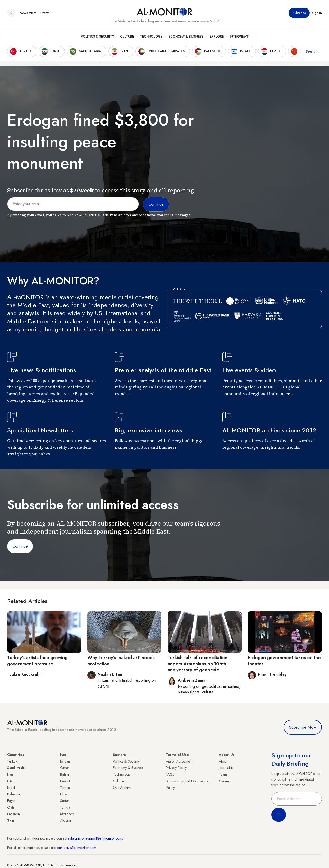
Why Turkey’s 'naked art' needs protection (121, 661)
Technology (151, 39)
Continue (20, 546)
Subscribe (299, 15)
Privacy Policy (176, 768)
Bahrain (66, 774)
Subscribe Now (303, 727)
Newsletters (28, 15)
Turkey (12, 761)
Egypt (11, 801)
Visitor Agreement (179, 761)
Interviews (239, 39)
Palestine (14, 794)
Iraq (63, 755)
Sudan (65, 801)
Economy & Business (186, 39)
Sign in (317, 15)
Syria (11, 820)
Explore (217, 39)
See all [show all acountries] (312, 54)
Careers (225, 781)
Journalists (226, 768)
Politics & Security (97, 39)
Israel (11, 788)
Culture (127, 39)
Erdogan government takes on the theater (284, 661)
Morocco (67, 814)
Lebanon (13, 814)
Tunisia (65, 807)
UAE (10, 781)
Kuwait (65, 781)
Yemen (65, 788)
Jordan (65, 761)
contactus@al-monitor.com (77, 848)
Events (45, 15)
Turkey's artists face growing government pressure (37, 661)
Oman (65, 768)
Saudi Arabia (17, 768)
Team (223, 774)
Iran (10, 774)
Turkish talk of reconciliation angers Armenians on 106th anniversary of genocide (198, 664)
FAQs (170, 774)
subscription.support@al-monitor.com (95, 838)
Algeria (66, 820)
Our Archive (122, 788)
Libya (64, 794)
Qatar (12, 807)
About (223, 761)
